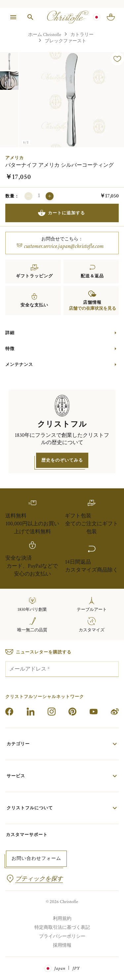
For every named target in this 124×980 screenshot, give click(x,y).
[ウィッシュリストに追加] (117, 59)
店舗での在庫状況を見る (92, 308)
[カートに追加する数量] (39, 196)
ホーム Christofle (45, 35)
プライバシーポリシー (62, 936)
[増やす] (50, 196)
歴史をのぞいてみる (62, 460)
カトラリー (82, 35)
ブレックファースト (65, 41)
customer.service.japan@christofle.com (60, 246)
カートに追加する (62, 213)
